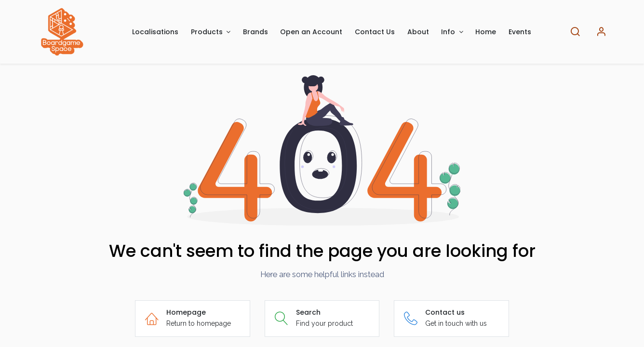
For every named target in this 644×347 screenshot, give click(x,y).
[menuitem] (155, 32)
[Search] (575, 32)
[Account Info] (601, 32)
